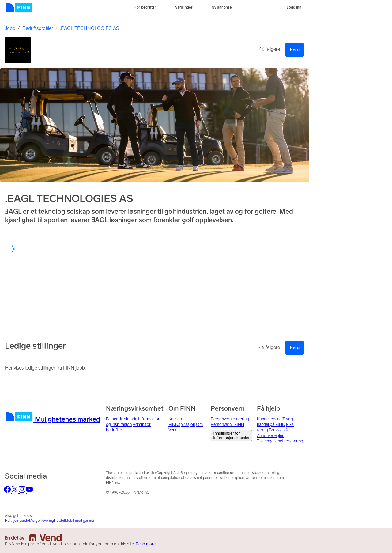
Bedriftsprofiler (38, 28)
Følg (295, 50)
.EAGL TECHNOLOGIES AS (90, 28)
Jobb (10, 28)
